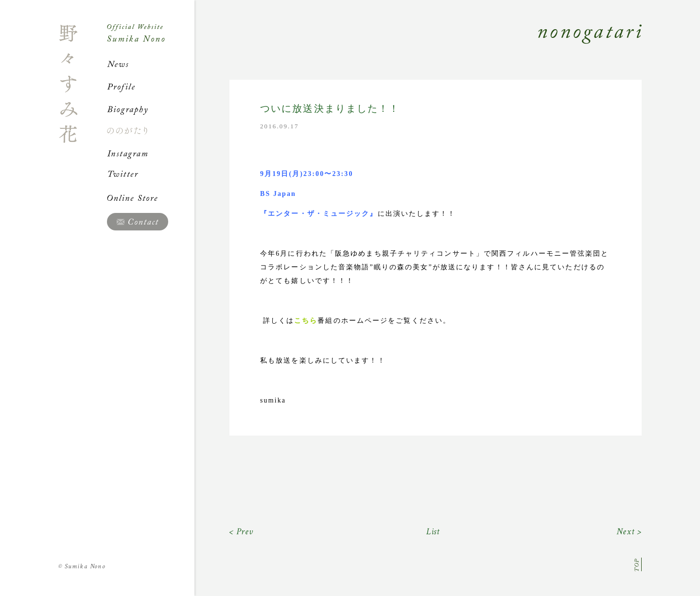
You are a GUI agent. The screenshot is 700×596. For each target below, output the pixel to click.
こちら (306, 321)
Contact (138, 222)
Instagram (151, 153)
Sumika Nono (82, 566)
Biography (151, 109)
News (151, 64)
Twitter (151, 175)
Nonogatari (418, 45)
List (433, 532)
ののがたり (151, 131)
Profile (151, 87)
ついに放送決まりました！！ (330, 109)
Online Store (151, 198)
